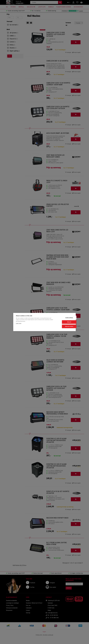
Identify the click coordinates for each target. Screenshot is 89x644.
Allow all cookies (65, 326)
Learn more (19, 323)
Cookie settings (65, 318)
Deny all (65, 322)
